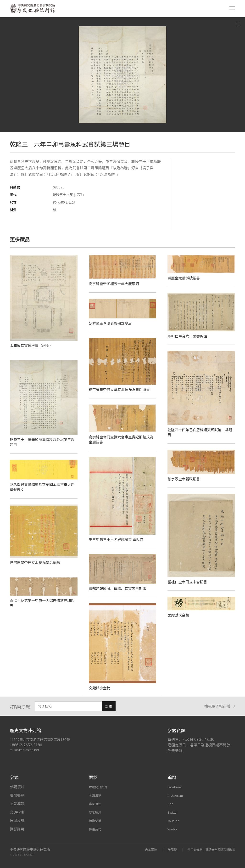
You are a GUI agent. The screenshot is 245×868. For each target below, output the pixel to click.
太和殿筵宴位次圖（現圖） (33, 346)
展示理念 (96, 812)
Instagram (176, 795)
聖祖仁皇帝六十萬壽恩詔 (189, 336)
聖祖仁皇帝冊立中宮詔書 (189, 582)
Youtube (175, 821)
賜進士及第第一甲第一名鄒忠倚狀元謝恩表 (43, 603)
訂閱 (109, 706)
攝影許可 (17, 829)
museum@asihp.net (25, 750)
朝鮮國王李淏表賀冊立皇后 (112, 323)
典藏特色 (96, 804)
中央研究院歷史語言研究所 (30, 850)
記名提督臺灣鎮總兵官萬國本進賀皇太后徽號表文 (43, 487)
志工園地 (143, 849)
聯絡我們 (96, 829)
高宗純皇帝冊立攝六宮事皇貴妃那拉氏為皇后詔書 (122, 440)
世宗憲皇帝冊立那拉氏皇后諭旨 (37, 562)
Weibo (173, 829)
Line (171, 804)
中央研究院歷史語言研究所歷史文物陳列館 (34, 9)
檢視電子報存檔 (220, 706)
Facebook (176, 787)
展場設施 (17, 821)
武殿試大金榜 (179, 615)
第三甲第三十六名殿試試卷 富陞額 (118, 539)
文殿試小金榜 (100, 688)
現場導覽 (17, 795)
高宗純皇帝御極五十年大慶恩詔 (116, 284)
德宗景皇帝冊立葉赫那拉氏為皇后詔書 (122, 390)
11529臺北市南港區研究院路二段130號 (42, 740)
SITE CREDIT (28, 854)
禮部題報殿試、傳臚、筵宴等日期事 (120, 589)
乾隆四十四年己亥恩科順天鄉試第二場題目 (200, 432)
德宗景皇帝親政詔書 (185, 479)
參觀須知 (17, 787)
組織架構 (96, 821)
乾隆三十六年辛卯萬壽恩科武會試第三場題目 (43, 442)
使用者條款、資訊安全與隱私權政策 (208, 849)
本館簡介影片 (100, 787)
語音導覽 (17, 804)
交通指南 (17, 812)
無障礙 (166, 849)
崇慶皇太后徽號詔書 (185, 278)
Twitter (174, 812)
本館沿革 (96, 795)
